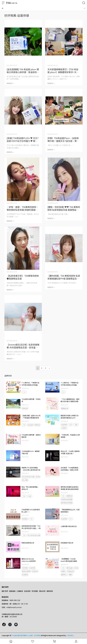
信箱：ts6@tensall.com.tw (12, 607)
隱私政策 (42, 591)
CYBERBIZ (70, 635)
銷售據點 (12, 591)
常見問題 (35, 591)
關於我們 (5, 591)
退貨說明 (27, 591)
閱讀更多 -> (10, 83)
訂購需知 (20, 591)
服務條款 (50, 591)
